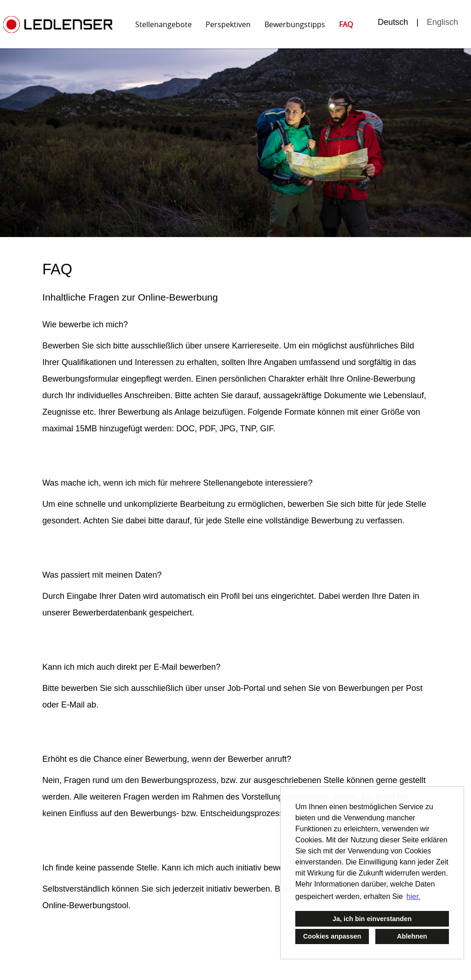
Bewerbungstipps (295, 24)
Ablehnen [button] (412, 936)
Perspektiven (228, 24)
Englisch (442, 22)
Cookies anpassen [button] (332, 936)
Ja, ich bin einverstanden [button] (372, 919)
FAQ (346, 24)
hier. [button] (414, 896)
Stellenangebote (164, 24)
